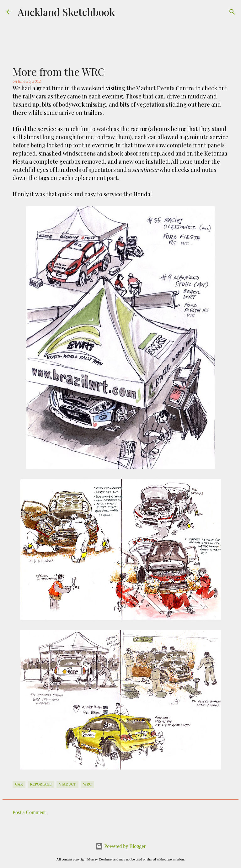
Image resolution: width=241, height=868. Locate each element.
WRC (87, 784)
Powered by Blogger (120, 846)
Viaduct (67, 784)
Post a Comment (29, 812)
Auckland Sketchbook (66, 12)
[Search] (232, 12)
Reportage (41, 784)
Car (19, 784)
